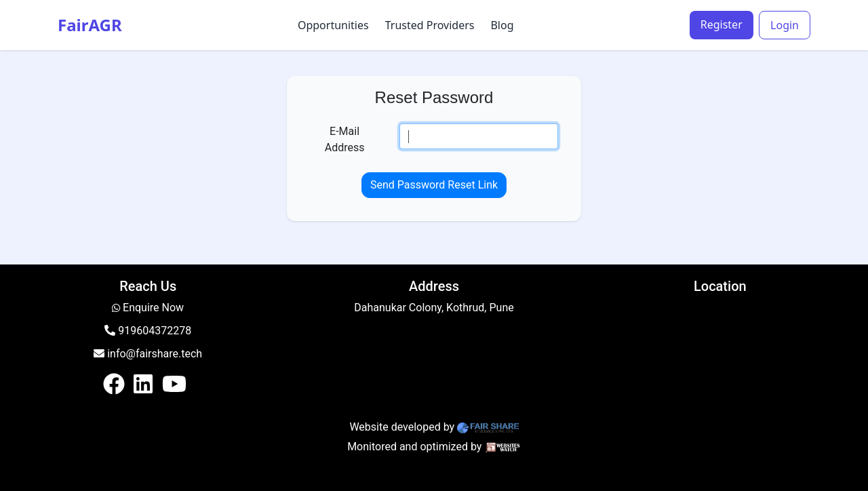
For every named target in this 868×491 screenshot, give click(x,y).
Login (785, 25)
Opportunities (333, 25)
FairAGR (90, 25)
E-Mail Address (345, 139)
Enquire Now (153, 308)
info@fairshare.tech (148, 354)
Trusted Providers (430, 25)
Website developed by (402, 427)
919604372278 (148, 331)
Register (722, 24)
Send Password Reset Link (434, 185)
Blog (502, 25)
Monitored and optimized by (414, 447)
